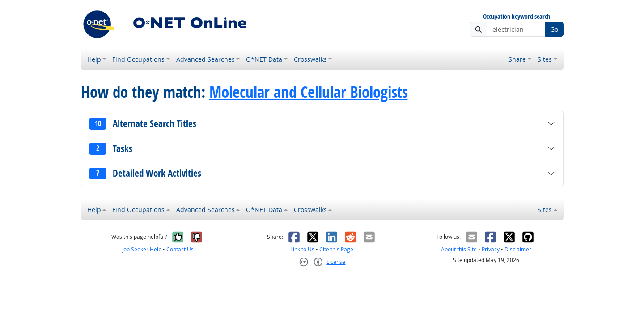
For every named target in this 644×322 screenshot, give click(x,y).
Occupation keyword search (517, 17)
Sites (545, 59)
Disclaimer (518, 249)
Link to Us (302, 249)
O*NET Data (264, 59)
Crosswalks (310, 59)
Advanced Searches (205, 59)
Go (554, 29)
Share (517, 59)
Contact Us (180, 249)
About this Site (459, 249)
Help (94, 59)
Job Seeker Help (142, 249)
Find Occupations (138, 59)
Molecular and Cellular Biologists (309, 92)
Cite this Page (336, 249)
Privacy (491, 249)
